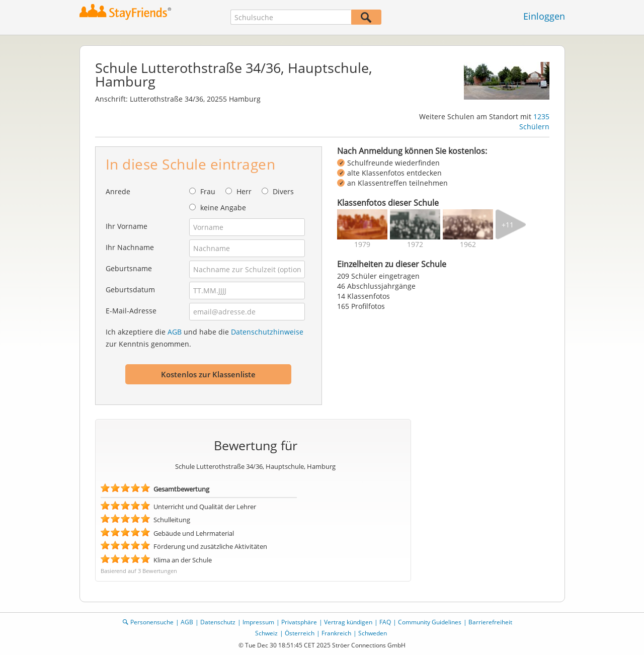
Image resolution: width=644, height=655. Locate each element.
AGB (175, 332)
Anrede (118, 191)
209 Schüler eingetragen (378, 276)
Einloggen (544, 16)
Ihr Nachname (130, 247)
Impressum (258, 622)
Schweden (373, 633)
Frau (208, 191)
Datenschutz (218, 622)
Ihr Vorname (127, 226)
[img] (362, 224)
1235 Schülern (534, 121)
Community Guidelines (430, 622)
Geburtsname (129, 268)
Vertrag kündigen (348, 622)
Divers (283, 191)
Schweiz (266, 633)
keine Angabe (223, 208)
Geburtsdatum (130, 290)
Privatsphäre (299, 622)
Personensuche (152, 622)
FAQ (385, 622)
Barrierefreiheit (490, 622)
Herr (244, 191)
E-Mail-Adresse (131, 311)
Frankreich (336, 633)
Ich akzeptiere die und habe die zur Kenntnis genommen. (205, 338)
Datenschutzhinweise (267, 332)
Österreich (300, 633)
